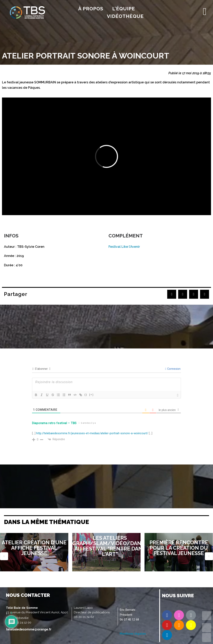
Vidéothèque (125, 16)
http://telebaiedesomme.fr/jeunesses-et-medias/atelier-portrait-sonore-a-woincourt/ (92, 433)
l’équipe (124, 9)
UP (207, 628)
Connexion (173, 369)
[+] (91, 395)
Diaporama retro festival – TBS (54, 423)
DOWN (207, 638)
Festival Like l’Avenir (124, 247)
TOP (207, 616)
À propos (91, 9)
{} (86, 395)
